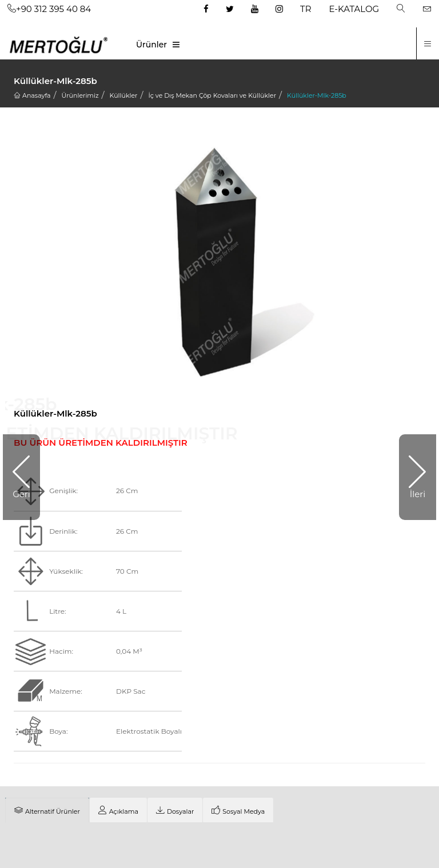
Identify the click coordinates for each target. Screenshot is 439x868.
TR (306, 9)
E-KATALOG (354, 9)
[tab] (47, 810)
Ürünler (151, 45)
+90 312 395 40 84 (49, 9)
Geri (21, 494)
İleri (418, 494)
